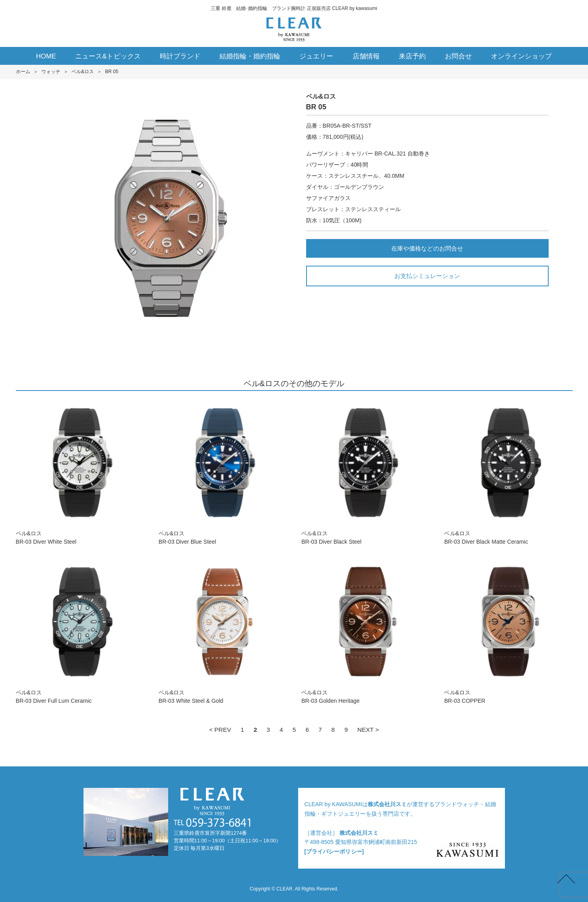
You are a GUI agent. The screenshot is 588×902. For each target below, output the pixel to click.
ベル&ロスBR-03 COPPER (508, 631)
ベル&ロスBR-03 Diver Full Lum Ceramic (80, 631)
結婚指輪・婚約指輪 (250, 56)
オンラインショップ (521, 56)
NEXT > (368, 730)
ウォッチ (51, 72)
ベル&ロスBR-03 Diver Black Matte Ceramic (508, 472)
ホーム (23, 72)
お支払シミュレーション (427, 276)
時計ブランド (180, 56)
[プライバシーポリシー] (334, 851)
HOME (46, 56)
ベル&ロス (83, 72)
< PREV (220, 730)
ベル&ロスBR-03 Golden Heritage (365, 631)
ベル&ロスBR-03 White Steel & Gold (223, 631)
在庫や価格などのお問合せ (427, 248)
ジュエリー (316, 56)
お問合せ (458, 56)
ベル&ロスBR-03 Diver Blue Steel (223, 472)
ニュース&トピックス (108, 56)
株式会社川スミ (387, 804)
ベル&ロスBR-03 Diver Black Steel (365, 472)
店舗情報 (366, 56)
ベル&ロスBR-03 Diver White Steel (80, 472)
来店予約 (412, 56)
